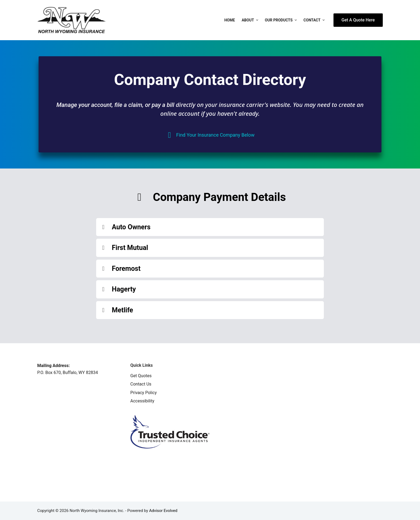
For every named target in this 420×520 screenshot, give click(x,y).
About (251, 20)
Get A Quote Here (358, 20)
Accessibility (142, 401)
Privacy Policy (144, 393)
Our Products (282, 20)
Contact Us (141, 384)
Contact (315, 20)
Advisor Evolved (163, 511)
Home (230, 20)
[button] (210, 227)
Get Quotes (141, 376)
